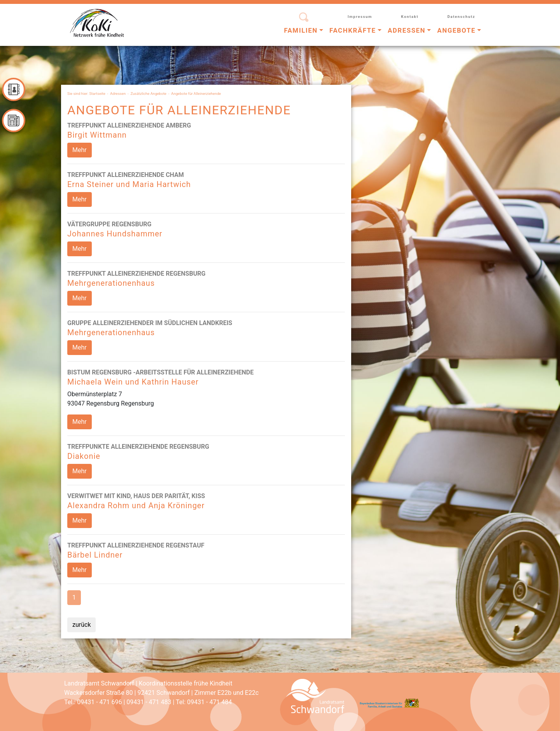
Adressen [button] (407, 30)
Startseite (97, 94)
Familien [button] (301, 30)
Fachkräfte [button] (353, 30)
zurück (81, 625)
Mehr (80, 150)
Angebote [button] (456, 30)
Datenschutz (461, 17)
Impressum (360, 17)
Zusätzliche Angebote (148, 94)
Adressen (118, 94)
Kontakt (410, 17)
